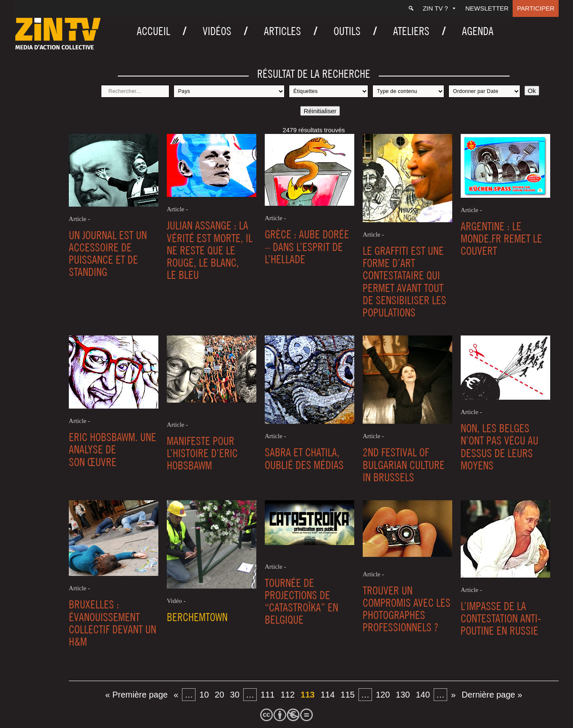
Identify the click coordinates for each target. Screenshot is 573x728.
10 (204, 695)
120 (383, 695)
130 (403, 695)
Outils (347, 31)
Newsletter (487, 8)
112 (287, 695)
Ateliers (411, 31)
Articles (282, 31)
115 (348, 695)
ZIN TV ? (440, 8)
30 (235, 695)
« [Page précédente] (176, 695)
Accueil (153, 31)
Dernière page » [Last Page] (492, 695)
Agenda (478, 31)
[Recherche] (411, 8)
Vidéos (217, 31)
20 (220, 695)
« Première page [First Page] (136, 695)
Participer (536, 8)
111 (267, 695)
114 (327, 695)
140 (423, 695)
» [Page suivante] (453, 695)
